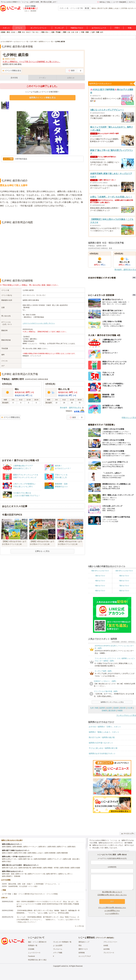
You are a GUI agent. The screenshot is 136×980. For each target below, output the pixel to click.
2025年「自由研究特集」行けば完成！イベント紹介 (20, 886)
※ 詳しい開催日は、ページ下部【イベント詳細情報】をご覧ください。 (31, 62)
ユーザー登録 (7, 894)
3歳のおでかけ (124, 576)
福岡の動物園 (17, 847)
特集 (130, 28)
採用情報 (82, 953)
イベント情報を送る (12, 71)
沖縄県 (120, 711)
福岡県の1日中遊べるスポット (101, 743)
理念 (80, 946)
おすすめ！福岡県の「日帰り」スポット (105, 727)
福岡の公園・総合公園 (71, 859)
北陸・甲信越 (56, 32)
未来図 (106, 946)
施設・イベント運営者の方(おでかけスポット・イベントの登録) (36, 894)
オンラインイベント (39, 28)
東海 (43, 32)
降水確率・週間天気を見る (71, 408)
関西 (65, 32)
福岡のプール (62, 847)
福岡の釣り (43, 847)
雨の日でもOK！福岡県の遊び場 (102, 737)
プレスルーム (58, 949)
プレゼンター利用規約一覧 (62, 942)
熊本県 (123, 708)
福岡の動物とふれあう (36, 853)
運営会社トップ (84, 942)
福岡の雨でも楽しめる (10, 868)
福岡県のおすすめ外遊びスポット (102, 753)
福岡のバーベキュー (30, 847)
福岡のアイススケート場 (36, 874)
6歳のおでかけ (100, 586)
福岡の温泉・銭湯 (8, 874)
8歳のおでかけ (100, 591)
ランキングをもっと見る (126, 715)
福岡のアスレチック (55, 859)
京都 (73, 32)
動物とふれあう (114, 8)
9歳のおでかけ (124, 591)
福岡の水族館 (75, 868)
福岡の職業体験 (62, 853)
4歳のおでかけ (100, 581)
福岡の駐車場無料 (40, 859)
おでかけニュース (99, 28)
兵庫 (77, 32)
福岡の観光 (72, 847)
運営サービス (83, 949)
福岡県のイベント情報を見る (43, 98)
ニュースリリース (34, 953)
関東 (20, 32)
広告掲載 (31, 949)
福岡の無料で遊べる (26, 859)
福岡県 (102, 708)
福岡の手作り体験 (20, 853)
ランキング (59, 28)
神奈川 (28, 32)
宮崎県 (104, 711)
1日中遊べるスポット (129, 8)
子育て (117, 28)
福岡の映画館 (37, 868)
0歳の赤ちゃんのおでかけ (100, 571)
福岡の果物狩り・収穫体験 (11, 876)
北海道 (13, 32)
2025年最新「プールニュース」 (47, 884)
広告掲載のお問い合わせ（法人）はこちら (112, 895)
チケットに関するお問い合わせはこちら (112, 908)
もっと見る (78, 926)
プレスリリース (109, 953)
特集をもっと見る (129, 417)
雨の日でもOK (103, 8)
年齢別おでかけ (77, 28)
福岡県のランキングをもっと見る (112, 702)
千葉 (33, 32)
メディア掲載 (58, 953)
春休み (94, 8)
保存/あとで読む (104, 2)
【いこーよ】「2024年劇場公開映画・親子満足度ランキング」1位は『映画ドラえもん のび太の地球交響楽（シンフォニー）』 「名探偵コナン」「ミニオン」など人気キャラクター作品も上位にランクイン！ (48, 919)
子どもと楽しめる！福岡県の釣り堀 (103, 748)
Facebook (31, 956)
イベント (19, 28)
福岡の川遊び (7, 861)
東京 (24, 32)
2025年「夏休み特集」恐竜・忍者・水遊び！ (17, 884)
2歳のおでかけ (100, 576)
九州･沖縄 (94, 708)
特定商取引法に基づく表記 (37, 960)
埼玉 (37, 32)
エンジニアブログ (85, 956)
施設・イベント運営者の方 (37, 942)
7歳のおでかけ (124, 586)
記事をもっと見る (42, 551)
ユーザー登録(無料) (120, 2)
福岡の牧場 (52, 847)
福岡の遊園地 (7, 847)
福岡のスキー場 (21, 874)
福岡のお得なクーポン (10, 859)
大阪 (69, 32)
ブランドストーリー (110, 942)
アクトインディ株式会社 (105, 938)
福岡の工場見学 (7, 853)
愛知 (47, 32)
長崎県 (116, 708)
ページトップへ (128, 834)
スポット (6, 28)
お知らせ (71, 78)
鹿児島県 (112, 711)
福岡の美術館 (65, 868)
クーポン (43, 78)
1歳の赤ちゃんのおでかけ (124, 571)
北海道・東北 (5, 32)
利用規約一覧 (33, 946)
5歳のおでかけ (124, 581)
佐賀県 (109, 708)
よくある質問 (58, 946)
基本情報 (14, 78)
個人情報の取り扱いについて (112, 892)
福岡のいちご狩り (65, 874)
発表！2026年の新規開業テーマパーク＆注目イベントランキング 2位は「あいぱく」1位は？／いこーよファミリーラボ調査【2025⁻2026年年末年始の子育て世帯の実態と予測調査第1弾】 (48, 904)
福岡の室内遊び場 (25, 868)
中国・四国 (85, 32)
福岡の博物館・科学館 (51, 868)
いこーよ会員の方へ (112, 913)
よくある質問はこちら (112, 911)
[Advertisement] (43, 214)
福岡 (102, 32)
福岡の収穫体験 (50, 853)
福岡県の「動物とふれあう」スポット (104, 732)
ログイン (132, 2)
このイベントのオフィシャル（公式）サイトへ (39, 323)
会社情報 (107, 949)
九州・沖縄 (95, 32)
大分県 (130, 708)
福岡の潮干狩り (52, 874)
